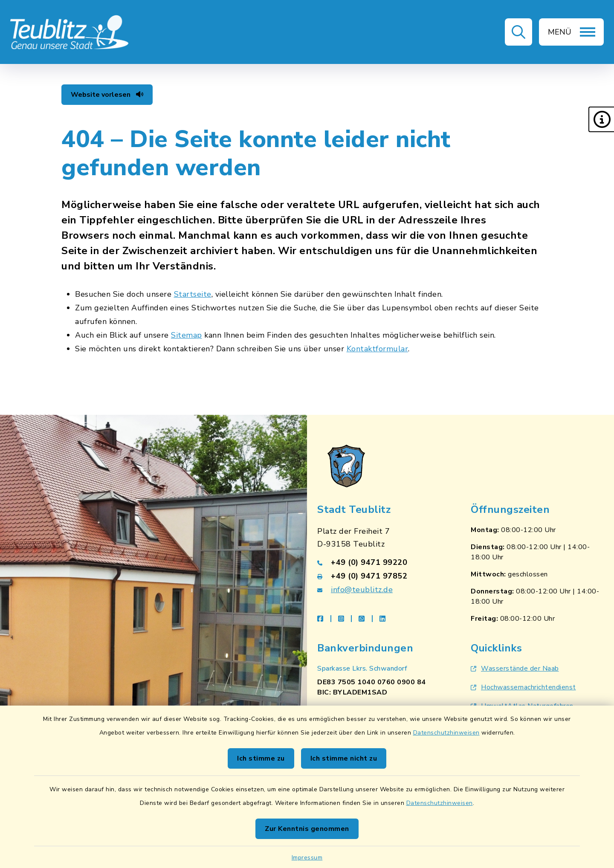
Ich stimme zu (261, 758)
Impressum (307, 858)
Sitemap (187, 335)
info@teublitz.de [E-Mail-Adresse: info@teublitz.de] (362, 590)
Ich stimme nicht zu (344, 758)
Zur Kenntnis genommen (307, 829)
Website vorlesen (107, 95)
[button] (601, 119)
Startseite (193, 294)
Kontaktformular (378, 349)
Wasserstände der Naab (515, 668)
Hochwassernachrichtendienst (523, 687)
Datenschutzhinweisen (446, 733)
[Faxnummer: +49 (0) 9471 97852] (384, 576)
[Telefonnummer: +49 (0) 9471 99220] (384, 562)
